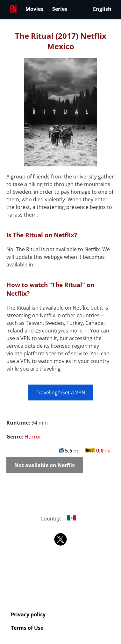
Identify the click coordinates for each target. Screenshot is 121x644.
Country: (61, 519)
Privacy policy (28, 614)
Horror (33, 437)
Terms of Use (27, 628)
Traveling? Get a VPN (60, 392)
